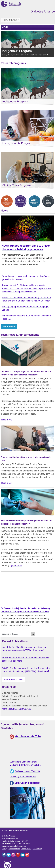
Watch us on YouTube (28, 736)
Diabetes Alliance (8, 836)
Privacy (5, 849)
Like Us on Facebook (27, 783)
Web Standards (14, 849)
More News (9, 327)
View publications (14, 679)
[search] (16, 634)
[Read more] (6, 420)
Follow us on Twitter (27, 771)
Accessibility (37, 849)
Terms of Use (26, 849)
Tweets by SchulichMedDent (23, 777)
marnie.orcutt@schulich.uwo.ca (17, 709)
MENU (5, 27)
